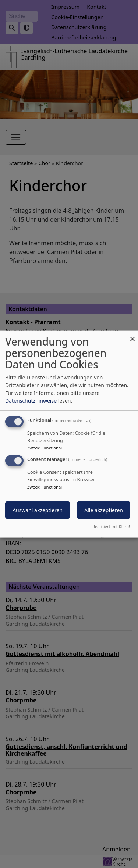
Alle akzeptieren (104, 510)
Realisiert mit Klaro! (111, 526)
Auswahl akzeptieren (38, 510)
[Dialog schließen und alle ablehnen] (132, 335)
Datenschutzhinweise (31, 401)
